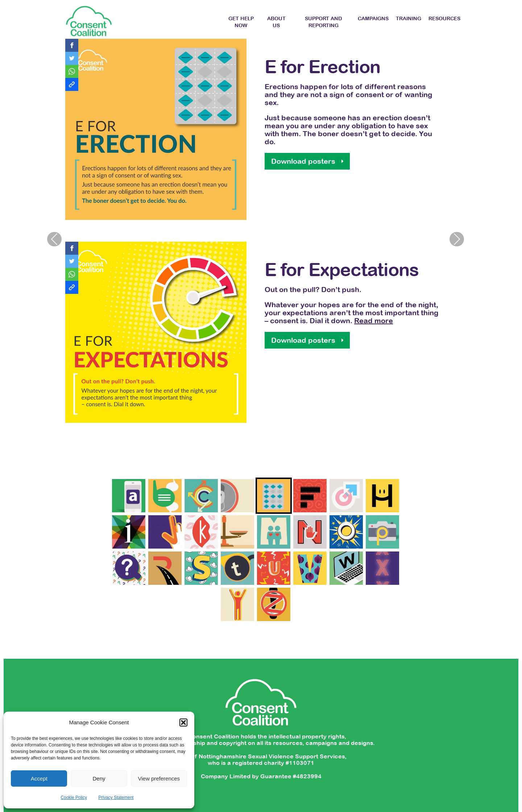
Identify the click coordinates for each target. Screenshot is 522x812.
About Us (276, 22)
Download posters (429, 161)
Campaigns (373, 18)
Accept (39, 778)
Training (409, 18)
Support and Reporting (323, 22)
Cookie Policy (74, 798)
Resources (444, 18)
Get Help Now (241, 22)
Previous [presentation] (54, 239)
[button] (183, 723)
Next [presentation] (457, 239)
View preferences (159, 778)
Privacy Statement (116, 798)
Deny (99, 778)
